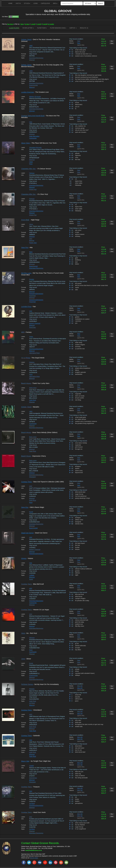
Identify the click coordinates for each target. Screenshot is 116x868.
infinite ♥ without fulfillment (83, 569)
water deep (79, 342)
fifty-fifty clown (80, 626)
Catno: (23, 56)
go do (77, 644)
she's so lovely (80, 396)
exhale (77, 669)
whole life (78, 695)
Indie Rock (33, 400)
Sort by (73, 28)
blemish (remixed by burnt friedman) (87, 77)
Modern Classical (35, 323)
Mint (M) (80, 686)
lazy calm (78, 720)
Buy (112, 41)
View (112, 43)
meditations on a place (82, 319)
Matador (32, 362)
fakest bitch (79, 105)
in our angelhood (80, 829)
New (79, 41)
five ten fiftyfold (80, 825)
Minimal (32, 241)
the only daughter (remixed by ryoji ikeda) (88, 75)
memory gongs (80, 128)
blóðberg (78, 260)
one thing (78, 400)
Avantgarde (33, 138)
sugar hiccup (79, 494)
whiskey (78, 236)
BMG (31, 252)
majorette (78, 394)
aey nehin (78, 230)
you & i (77, 107)
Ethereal (32, 60)
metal (31, 162)
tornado (78, 648)
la (76, 109)
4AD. (31, 714)
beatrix (77, 801)
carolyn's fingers (80, 598)
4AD (31, 122)
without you (79, 699)
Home (10, 3)
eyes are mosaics (81, 132)
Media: (71, 41)
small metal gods (80, 50)
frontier (77, 547)
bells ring (78, 774)
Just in (18, 3)
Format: (24, 54)
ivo (76, 797)
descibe (78, 697)
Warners (32, 638)
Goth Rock (33, 500)
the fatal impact (80, 543)
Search (100, 3)
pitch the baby (80, 622)
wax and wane (80, 748)
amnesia (78, 347)
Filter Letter (28, 28)
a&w (76, 290)
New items (10, 24)
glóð (76, 258)
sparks (77, 468)
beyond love (79, 473)
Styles (27, 3)
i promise (78, 321)
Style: (23, 58)
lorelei (77, 799)
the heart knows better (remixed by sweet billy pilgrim (92, 79)
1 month (33, 24)
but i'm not (78, 750)
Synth (31, 579)
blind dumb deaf (80, 492)
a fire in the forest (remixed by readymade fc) (89, 81)
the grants (78, 283)
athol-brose (79, 596)
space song (79, 471)
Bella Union (33, 388)
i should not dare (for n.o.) (83, 54)
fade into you (79, 772)
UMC (31, 411)
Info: (23, 48)
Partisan (32, 173)
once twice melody (81, 443)
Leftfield (32, 575)
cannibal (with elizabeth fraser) (85, 673)
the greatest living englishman (85, 423)
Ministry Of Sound (35, 97)
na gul (77, 232)
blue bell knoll (79, 594)
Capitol (31, 766)
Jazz (31, 239)
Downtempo (33, 778)
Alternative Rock (34, 353)
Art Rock (32, 703)
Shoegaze (32, 477)
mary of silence (80, 776)
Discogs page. (34, 858)
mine (77, 158)
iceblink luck (79, 624)
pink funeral (79, 447)
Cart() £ (45, 3)
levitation (78, 466)
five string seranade (81, 778)
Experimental (33, 85)
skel (76, 262)
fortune (77, 549)
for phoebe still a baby (82, 601)
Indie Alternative (34, 136)
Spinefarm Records (35, 147)
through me (79, 449)
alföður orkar (79, 520)
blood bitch (79, 746)
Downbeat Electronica (36, 58)
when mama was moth (82, 823)
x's (76, 179)
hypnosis (78, 155)
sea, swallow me (80, 126)
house (77, 103)
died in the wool (80, 52)
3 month (39, 24)
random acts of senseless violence (86, 56)
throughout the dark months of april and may (89, 724)
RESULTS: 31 (84, 28)
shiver (77, 671)
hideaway (78, 185)
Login (35, 3)
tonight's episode (80, 372)
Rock (31, 164)
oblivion (78, 573)
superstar (78, 445)
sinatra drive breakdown (83, 368)
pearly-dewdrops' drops (83, 498)
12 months (51, 24)
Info (55, 3)
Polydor (32, 279)
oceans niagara (80, 345)
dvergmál (78, 522)
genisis (77, 571)
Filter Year (42, 28)
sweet (77, 288)
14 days (27, 24)
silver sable (79, 183)
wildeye (77, 675)
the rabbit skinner (81, 419)
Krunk (31, 512)
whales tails (79, 726)
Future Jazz (33, 243)
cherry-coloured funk (82, 620)
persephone (79, 803)
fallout (77, 370)
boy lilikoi (78, 650)
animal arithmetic (80, 646)
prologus (78, 518)
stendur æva (79, 524)
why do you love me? (82, 130)
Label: (23, 46)
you (76, 323)
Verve (31, 224)
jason (77, 701)
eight (77, 575)
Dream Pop (33, 189)
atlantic (77, 153)
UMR (31, 46)
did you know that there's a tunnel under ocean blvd (91, 285)
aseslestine (79, 374)
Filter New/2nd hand (58, 28)
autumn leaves (80, 234)
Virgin (31, 337)
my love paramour (81, 496)
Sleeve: (72, 43)
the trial (77, 545)
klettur (77, 264)
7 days (22, 24)
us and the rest (80, 349)
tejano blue (79, 181)
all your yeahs (80, 398)
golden (77, 317)
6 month (45, 24)
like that (78, 159)
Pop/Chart (32, 296)
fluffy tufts (78, 722)
